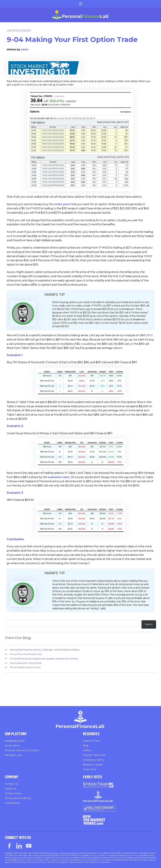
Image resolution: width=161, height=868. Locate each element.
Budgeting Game (15, 741)
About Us (10, 789)
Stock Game (12, 746)
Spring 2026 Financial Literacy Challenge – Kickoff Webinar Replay (45, 650)
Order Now (90, 769)
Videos (87, 750)
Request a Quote (93, 765)
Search (149, 624)
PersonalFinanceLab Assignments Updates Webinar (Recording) (44, 659)
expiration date (59, 477)
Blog (86, 746)
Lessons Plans (92, 741)
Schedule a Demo (93, 760)
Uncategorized (19, 31)
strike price (62, 204)
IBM (149, 335)
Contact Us (12, 784)
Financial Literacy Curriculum (22, 750)
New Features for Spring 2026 (26, 663)
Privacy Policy (13, 793)
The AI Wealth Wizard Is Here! (25, 667)
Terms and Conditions (18, 798)
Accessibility (12, 803)
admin (25, 49)
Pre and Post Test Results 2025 (26, 654)
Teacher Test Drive (94, 755)
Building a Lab (13, 755)
